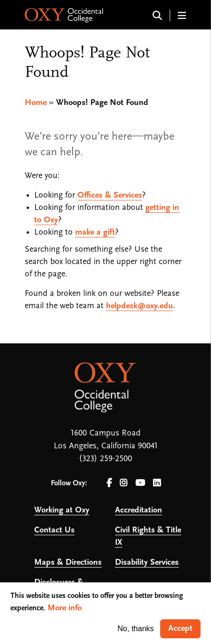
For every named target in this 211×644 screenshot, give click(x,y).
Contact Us (54, 530)
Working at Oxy (62, 510)
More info (65, 608)
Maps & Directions (68, 563)
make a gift (95, 232)
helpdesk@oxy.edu (139, 306)
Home (36, 103)
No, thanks (135, 629)
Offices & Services (110, 195)
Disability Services (147, 563)
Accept (180, 629)
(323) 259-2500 (105, 459)
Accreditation (139, 510)
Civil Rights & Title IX (148, 536)
